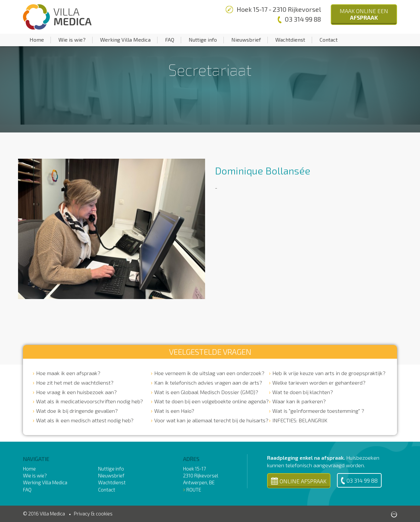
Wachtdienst (290, 40)
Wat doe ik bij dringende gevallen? (77, 411)
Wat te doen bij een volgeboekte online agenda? (211, 401)
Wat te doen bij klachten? (303, 392)
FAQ (170, 40)
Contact (329, 40)
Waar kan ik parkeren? (299, 401)
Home (37, 40)
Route (194, 490)
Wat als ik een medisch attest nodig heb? (85, 420)
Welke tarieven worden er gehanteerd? (319, 382)
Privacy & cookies (93, 513)
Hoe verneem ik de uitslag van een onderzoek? (209, 373)
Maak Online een (364, 14)
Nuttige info (203, 40)
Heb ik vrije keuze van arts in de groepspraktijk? (329, 373)
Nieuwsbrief (246, 40)
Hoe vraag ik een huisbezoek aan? (76, 392)
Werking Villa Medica (125, 40)
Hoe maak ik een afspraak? (68, 373)
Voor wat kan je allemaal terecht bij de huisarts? (211, 420)
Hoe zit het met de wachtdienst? (75, 382)
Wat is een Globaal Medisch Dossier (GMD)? (206, 392)
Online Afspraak (299, 481)
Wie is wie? (72, 40)
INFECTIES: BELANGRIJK (300, 420)
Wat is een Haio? (174, 411)
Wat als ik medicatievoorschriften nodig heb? (90, 401)
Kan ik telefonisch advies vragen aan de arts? (208, 382)
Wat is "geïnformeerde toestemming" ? (318, 411)
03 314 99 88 (359, 481)
